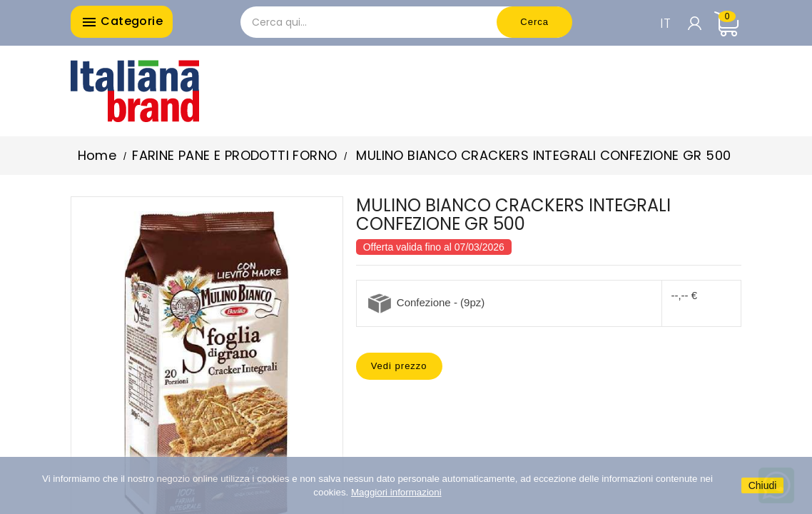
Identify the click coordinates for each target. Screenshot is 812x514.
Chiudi (763, 485)
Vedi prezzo (399, 366)
